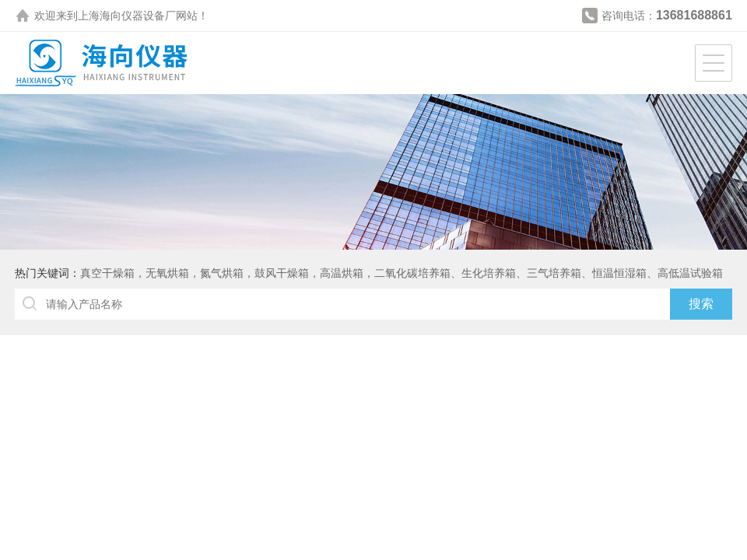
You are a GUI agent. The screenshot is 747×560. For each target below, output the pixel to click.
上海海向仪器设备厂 (127, 16)
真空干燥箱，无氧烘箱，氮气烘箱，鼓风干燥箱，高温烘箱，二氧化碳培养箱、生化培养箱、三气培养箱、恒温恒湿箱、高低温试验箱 (402, 273)
